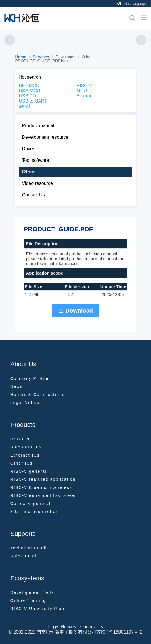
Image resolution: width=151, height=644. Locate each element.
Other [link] (87, 57)
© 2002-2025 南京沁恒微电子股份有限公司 (52, 632)
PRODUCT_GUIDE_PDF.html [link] (42, 61)
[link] (21, 57)
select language (132, 4)
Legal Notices (62, 627)
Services (41, 57)
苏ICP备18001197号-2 (119, 632)
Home (21, 57)
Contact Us (91, 627)
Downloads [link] (65, 57)
